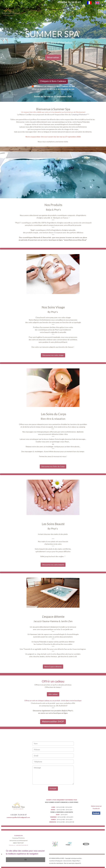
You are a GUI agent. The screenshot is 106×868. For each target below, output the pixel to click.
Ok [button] (25, 860)
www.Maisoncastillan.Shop (75, 240)
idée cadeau (53, 694)
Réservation (53, 57)
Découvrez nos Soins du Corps (53, 466)
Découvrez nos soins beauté (53, 565)
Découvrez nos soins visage (53, 355)
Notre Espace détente (53, 667)
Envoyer (53, 789)
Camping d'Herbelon (79, 114)
